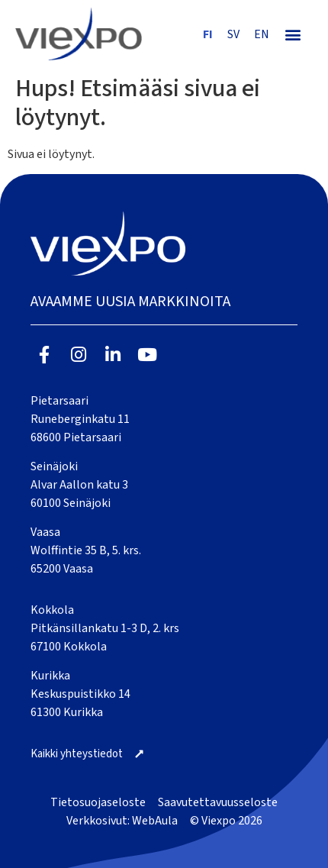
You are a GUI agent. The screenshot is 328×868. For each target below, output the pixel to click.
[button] (293, 34)
